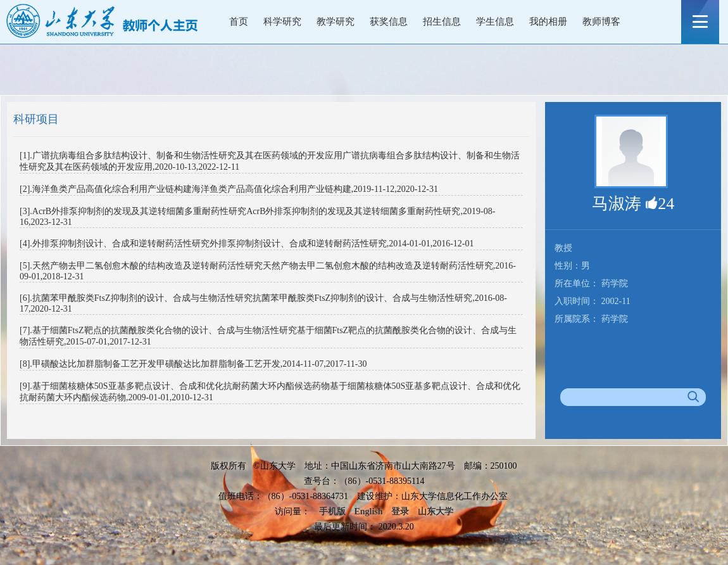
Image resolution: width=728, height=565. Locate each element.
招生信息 (442, 22)
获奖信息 (389, 22)
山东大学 (436, 511)
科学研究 (282, 22)
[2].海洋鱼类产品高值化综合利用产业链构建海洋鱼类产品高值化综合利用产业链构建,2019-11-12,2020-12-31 (229, 189)
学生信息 (495, 22)
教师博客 (601, 22)
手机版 (332, 511)
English (368, 511)
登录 (400, 511)
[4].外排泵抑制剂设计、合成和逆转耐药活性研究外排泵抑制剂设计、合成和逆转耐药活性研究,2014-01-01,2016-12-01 (247, 244)
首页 (239, 22)
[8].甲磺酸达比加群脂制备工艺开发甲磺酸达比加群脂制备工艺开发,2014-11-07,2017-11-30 (193, 364)
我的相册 (548, 22)
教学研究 (336, 22)
